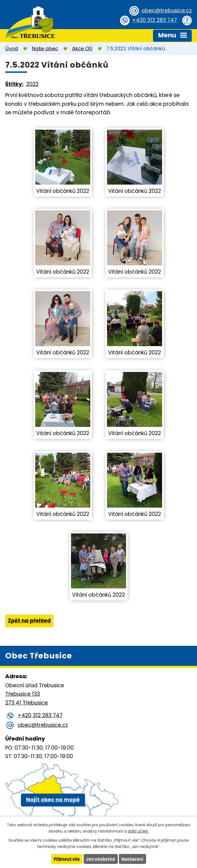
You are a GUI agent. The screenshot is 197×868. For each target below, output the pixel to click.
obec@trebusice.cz (167, 11)
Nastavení (132, 859)
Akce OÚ (82, 48)
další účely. (138, 831)
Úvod (12, 48)
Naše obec (45, 48)
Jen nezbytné (101, 859)
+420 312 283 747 (154, 20)
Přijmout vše (67, 859)
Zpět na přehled (29, 621)
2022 (32, 84)
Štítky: (14, 84)
